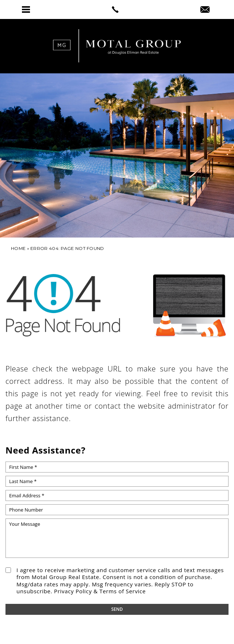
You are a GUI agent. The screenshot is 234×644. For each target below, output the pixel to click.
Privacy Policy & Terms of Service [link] (100, 591)
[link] (117, 9)
